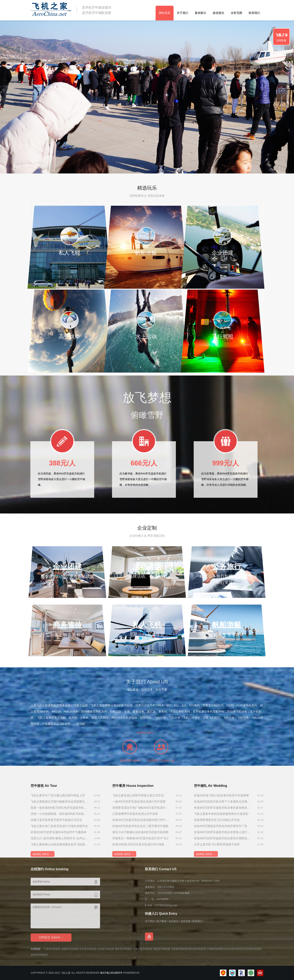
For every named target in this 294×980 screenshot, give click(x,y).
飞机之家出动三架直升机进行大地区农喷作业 (59, 851)
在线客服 (281, 40)
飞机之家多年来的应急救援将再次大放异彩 (221, 839)
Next (10, 92)
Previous (284, 92)
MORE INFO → (147, 753)
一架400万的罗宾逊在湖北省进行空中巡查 (139, 827)
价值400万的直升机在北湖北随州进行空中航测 (141, 845)
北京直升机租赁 (88, 949)
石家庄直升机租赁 (143, 949)
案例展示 (200, 13)
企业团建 (67, 566)
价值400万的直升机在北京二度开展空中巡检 (140, 851)
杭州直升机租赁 (253, 949)
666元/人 (144, 465)
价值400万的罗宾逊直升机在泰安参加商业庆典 (223, 833)
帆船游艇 (227, 625)
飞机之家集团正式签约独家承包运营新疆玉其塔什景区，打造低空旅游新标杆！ (59, 827)
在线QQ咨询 (149, 937)
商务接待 (67, 625)
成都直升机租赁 (70, 949)
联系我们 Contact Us (161, 781)
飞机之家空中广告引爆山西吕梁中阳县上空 (58, 820)
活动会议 (147, 566)
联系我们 (254, 13)
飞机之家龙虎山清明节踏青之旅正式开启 (138, 820)
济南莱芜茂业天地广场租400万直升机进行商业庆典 (141, 833)
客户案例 (162, 921)
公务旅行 (227, 566)
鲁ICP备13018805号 (111, 973)
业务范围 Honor (130, 781)
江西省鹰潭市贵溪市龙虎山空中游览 (135, 839)
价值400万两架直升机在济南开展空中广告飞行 (223, 851)
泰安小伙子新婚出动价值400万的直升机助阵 (140, 857)
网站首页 (165, 13)
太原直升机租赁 (179, 949)
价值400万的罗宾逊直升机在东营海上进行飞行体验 (223, 857)
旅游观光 (218, 13)
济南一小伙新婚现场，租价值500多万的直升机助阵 (59, 839)
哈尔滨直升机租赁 (234, 949)
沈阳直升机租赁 (161, 949)
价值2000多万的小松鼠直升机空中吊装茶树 (221, 820)
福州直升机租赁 (39, 955)
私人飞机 (147, 625)
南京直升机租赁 (197, 949)
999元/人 (226, 465)
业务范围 (236, 13)
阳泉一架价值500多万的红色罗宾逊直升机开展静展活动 (59, 833)
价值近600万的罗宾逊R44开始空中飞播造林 (58, 857)
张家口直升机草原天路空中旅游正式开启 (56, 845)
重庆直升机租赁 (124, 949)
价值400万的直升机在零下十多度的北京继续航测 (223, 827)
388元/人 (62, 465)
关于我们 (183, 13)
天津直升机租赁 (52, 949)
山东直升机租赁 (106, 949)
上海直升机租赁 (215, 949)
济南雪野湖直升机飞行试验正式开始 (217, 845)
